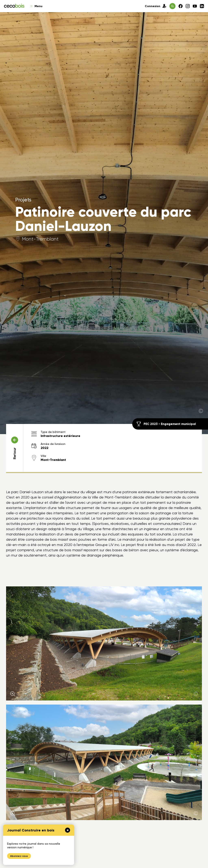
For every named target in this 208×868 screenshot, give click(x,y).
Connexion (156, 6)
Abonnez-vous (19, 856)
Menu (36, 6)
